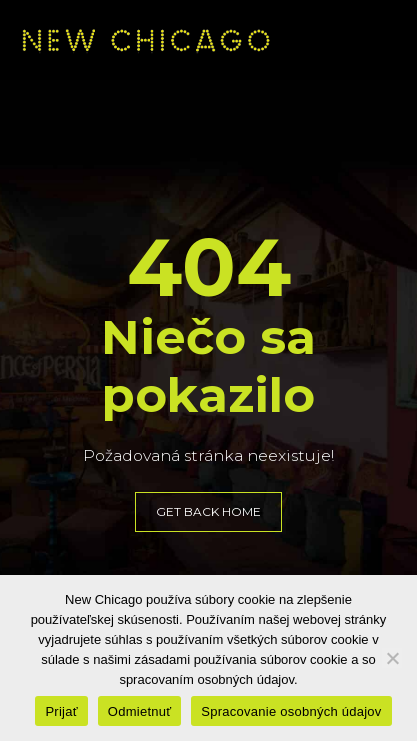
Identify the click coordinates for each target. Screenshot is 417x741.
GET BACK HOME (208, 511)
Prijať (61, 711)
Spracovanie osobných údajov (291, 711)
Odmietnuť (140, 711)
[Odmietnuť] (392, 658)
